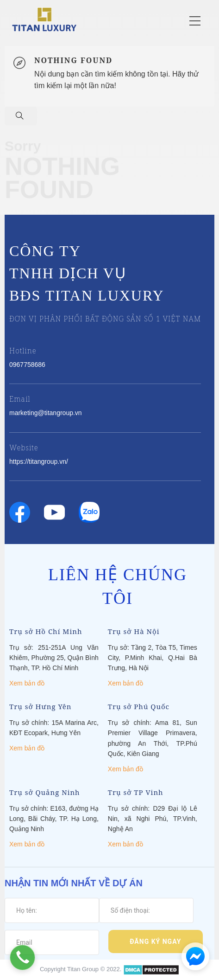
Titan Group (83, 970)
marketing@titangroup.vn (46, 413)
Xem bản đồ (27, 683)
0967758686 (27, 365)
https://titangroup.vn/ (39, 461)
